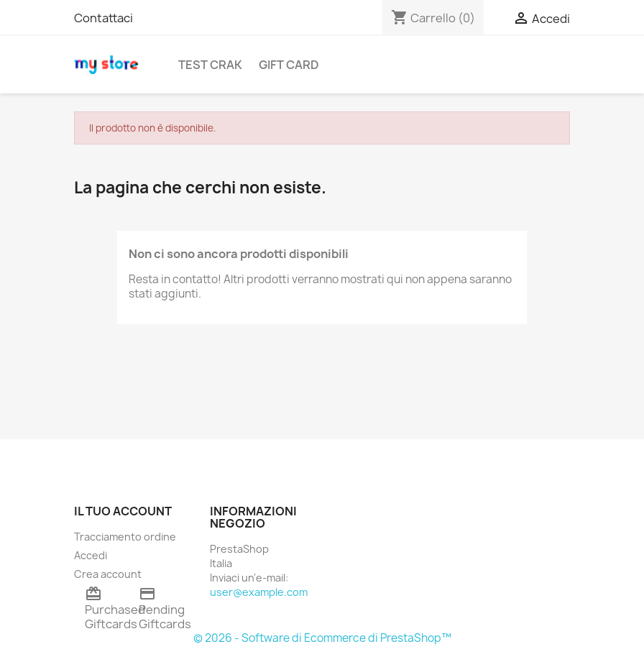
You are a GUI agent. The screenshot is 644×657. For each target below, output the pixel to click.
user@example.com (259, 592)
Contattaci (103, 18)
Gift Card (289, 65)
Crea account (108, 574)
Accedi (91, 555)
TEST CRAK (210, 65)
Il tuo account (123, 511)
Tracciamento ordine (125, 537)
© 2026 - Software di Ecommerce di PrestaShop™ (322, 638)
